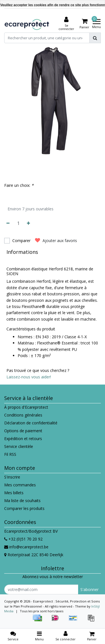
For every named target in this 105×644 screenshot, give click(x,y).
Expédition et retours (23, 439)
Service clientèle (19, 446)
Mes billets (14, 493)
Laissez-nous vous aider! (29, 377)
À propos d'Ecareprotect (26, 407)
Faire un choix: (19, 185)
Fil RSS (10, 454)
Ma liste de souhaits (22, 501)
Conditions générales (23, 415)
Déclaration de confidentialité (31, 423)
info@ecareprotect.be (26, 547)
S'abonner (89, 589)
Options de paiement (23, 431)
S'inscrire (12, 477)
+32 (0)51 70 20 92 (23, 539)
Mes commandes (20, 485)
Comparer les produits (24, 508)
